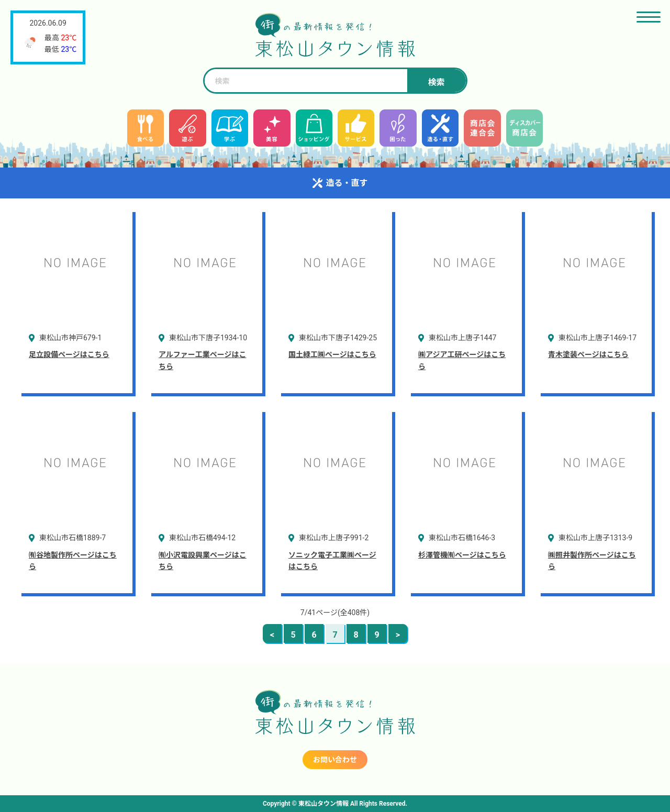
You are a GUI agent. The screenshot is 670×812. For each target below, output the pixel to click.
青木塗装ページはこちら (588, 354)
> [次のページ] (398, 635)
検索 (436, 82)
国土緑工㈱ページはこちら (332, 354)
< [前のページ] (272, 635)
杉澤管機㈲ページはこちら (462, 555)
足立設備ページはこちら (69, 354)
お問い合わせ (335, 760)
